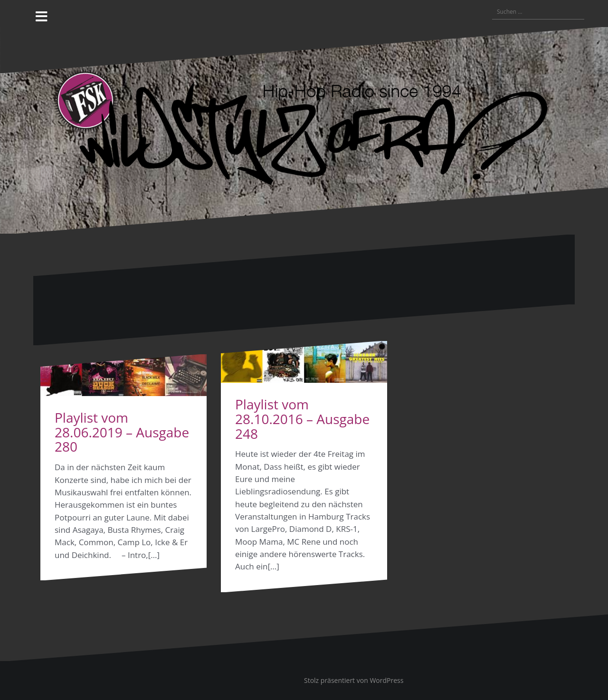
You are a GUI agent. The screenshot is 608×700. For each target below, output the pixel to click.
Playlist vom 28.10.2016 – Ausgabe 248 (302, 419)
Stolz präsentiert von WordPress (354, 680)
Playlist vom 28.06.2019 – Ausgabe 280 (122, 432)
